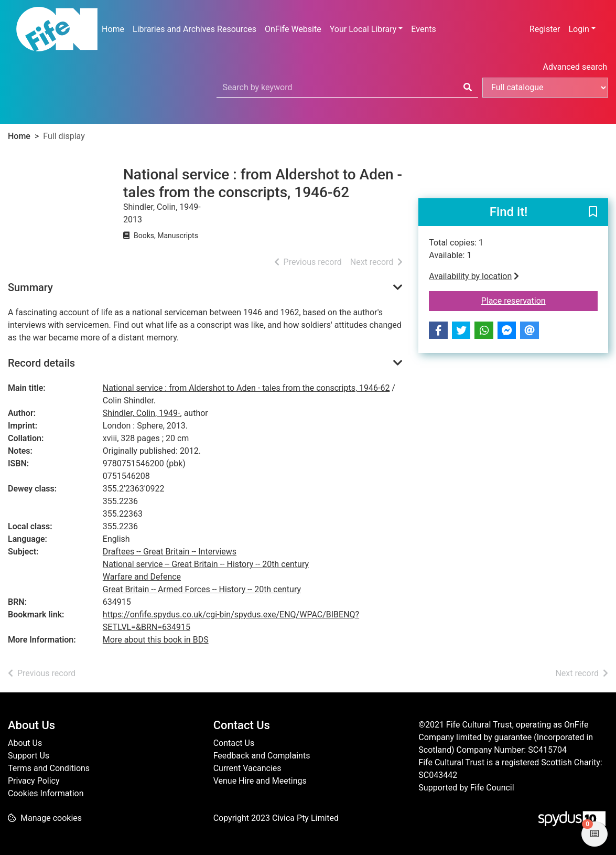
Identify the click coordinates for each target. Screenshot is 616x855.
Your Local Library (363, 29)
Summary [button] (30, 287)
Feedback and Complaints (262, 756)
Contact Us (234, 743)
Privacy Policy (34, 781)
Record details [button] (41, 363)
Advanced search (575, 67)
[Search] (468, 88)
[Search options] (545, 88)
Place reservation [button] (539, 300)
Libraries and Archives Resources (194, 29)
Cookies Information (46, 793)
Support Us (29, 756)
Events (423, 29)
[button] (593, 213)
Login (579, 29)
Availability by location (474, 276)
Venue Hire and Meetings (260, 781)
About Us (25, 743)
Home (113, 29)
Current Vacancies (247, 768)
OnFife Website (293, 29)
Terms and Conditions (49, 768)
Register (545, 29)
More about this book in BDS (156, 640)
